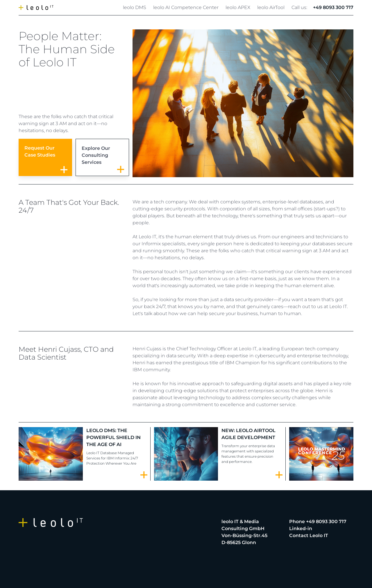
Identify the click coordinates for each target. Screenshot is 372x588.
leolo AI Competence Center (186, 7)
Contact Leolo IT (309, 535)
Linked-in (301, 529)
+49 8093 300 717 (333, 7)
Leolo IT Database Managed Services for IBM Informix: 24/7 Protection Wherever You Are (112, 458)
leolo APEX (238, 7)
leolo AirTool (271, 7)
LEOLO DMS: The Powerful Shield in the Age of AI (113, 437)
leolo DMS (135, 7)
